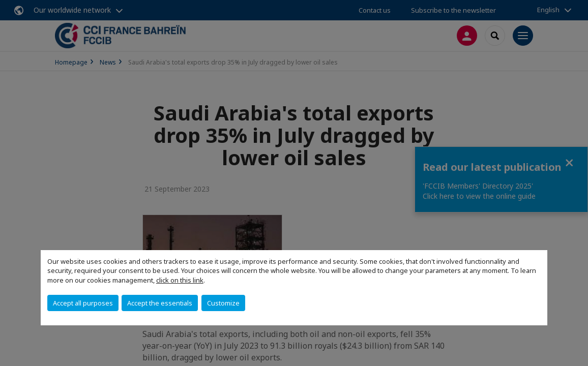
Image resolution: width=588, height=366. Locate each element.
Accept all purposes (83, 303)
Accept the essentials (160, 303)
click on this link (180, 280)
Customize (223, 303)
